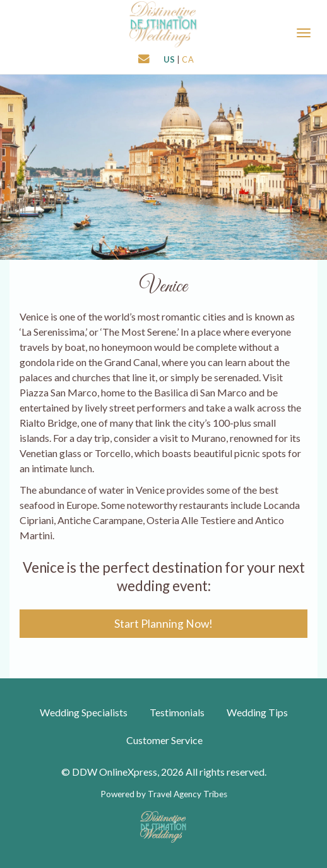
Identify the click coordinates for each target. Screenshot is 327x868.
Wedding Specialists (84, 712)
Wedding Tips (257, 712)
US (169, 59)
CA (188, 59)
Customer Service (164, 740)
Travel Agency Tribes (187, 794)
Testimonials (177, 712)
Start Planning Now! (163, 624)
